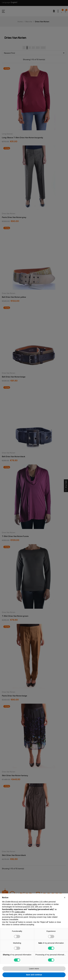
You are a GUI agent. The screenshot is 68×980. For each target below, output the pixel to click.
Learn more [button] (34, 969)
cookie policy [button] (20, 912)
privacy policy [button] (32, 904)
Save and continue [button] (34, 975)
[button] (65, 898)
